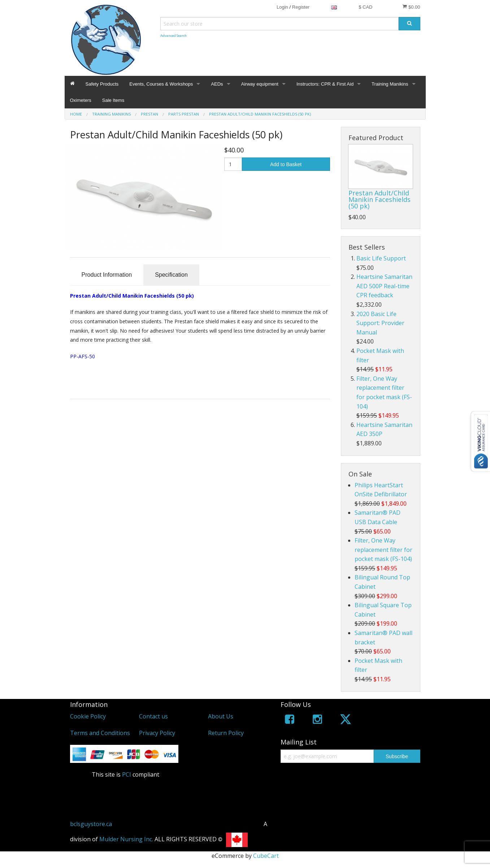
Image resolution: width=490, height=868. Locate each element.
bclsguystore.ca (91, 824)
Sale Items (113, 100)
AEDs (217, 84)
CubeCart (266, 856)
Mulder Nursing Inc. (126, 839)
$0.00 (411, 7)
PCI (127, 774)
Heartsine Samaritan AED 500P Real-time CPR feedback (384, 286)
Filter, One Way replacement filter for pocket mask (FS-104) (383, 550)
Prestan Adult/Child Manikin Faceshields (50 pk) (380, 199)
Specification (171, 275)
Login (282, 7)
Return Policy (226, 733)
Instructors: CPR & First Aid (325, 84)
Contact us (153, 716)
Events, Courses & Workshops (161, 84)
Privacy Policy (157, 733)
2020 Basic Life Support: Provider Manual (380, 323)
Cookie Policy (88, 716)
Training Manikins (390, 84)
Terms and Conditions (100, 733)
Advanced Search (174, 36)
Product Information (107, 275)
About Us (221, 716)
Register (301, 7)
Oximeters (81, 100)
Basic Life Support (381, 258)
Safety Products (102, 84)
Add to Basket (286, 164)
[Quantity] (233, 164)
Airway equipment (260, 84)
